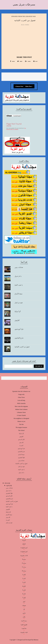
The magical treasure (21, 427)
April (8, 486)
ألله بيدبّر (8, 517)
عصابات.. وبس (19, 267)
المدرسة (21, 445)
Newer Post (19, 86)
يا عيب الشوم (19, 285)
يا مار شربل (18, 276)
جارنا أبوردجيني (19, 329)
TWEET (20, 61)
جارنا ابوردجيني (21, 448)
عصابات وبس (21, 460)
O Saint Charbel (21, 415)
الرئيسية (24, 540)
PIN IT (35, 61)
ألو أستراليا (18, 311)
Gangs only (21, 394)
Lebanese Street (21, 412)
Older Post (29, 86)
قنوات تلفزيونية (24, 632)
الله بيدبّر (21, 442)
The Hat (21, 424)
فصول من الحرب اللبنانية (22, 347)
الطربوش (17, 320)
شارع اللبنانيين (19, 338)
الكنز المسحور (21, 439)
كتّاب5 (24, 590)
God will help (21, 400)
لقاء (24, 609)
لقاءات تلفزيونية (24, 555)
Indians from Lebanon (21, 409)
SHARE (12, 61)
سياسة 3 (24, 567)
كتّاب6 (24, 594)
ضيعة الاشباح (21, 454)
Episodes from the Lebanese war (24, 16)
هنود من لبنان (19, 302)
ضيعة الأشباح (18, 294)
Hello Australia (21, 403)
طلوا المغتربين (21, 457)
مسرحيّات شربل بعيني (24, 4)
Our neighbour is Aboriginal (21, 418)
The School (21, 430)
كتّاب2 (24, 578)
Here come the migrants (21, 406)
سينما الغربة (24, 621)
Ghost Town (21, 397)
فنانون (24, 613)
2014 (6, 483)
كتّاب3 (24, 582)
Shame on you (21, 421)
